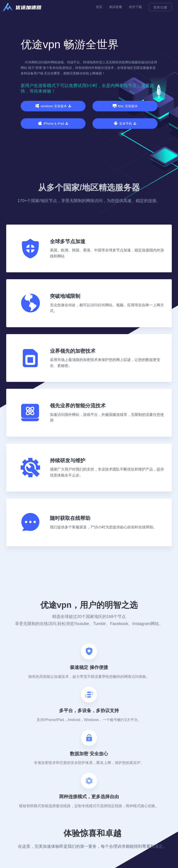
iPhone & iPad (53, 123)
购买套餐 (116, 7)
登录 (157, 7)
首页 (99, 7)
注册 (164, 7)
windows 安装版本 (53, 106)
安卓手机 (125, 123)
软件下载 (135, 7)
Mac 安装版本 (125, 106)
